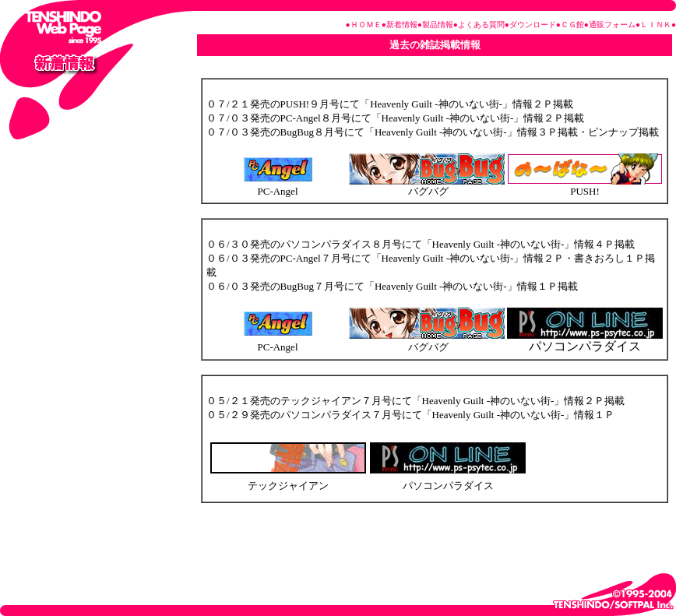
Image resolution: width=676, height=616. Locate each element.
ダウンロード (533, 25)
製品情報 (438, 25)
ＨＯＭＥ (366, 25)
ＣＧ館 (572, 25)
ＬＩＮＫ (656, 25)
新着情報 (402, 25)
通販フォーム (612, 25)
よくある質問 (481, 25)
